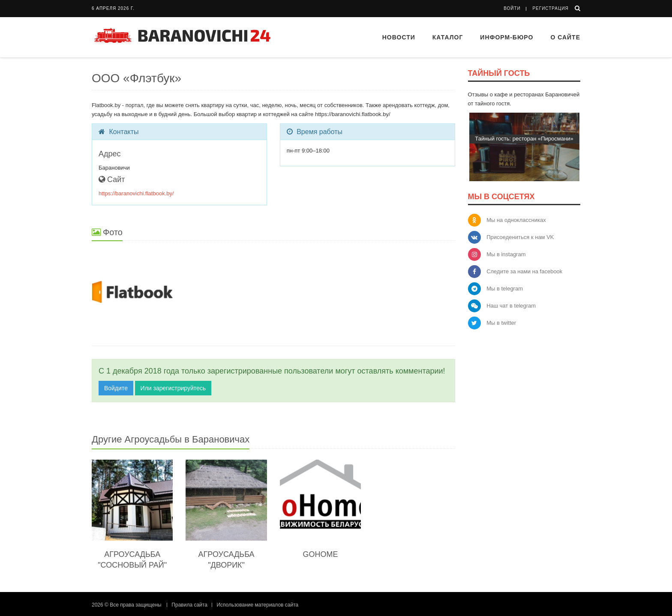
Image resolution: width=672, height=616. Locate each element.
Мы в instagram (506, 254)
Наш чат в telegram (511, 306)
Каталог (448, 37)
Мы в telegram (505, 289)
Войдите (116, 388)
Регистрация (550, 8)
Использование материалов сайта (257, 605)
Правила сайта (189, 605)
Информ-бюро (507, 37)
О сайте (565, 37)
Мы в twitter (501, 323)
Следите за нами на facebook (524, 271)
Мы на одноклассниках (516, 220)
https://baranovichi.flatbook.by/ (136, 193)
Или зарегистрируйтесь (173, 388)
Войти (512, 8)
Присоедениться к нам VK (520, 237)
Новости (399, 37)
